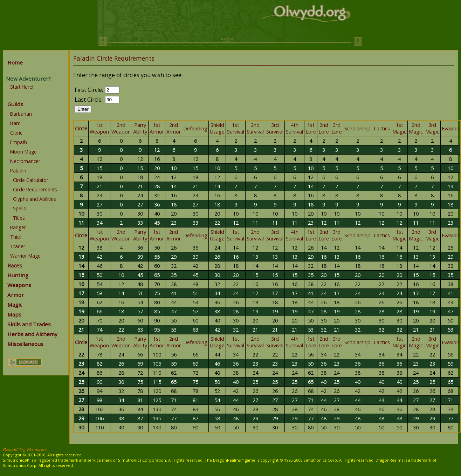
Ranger (18, 227)
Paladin (18, 171)
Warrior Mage (25, 256)
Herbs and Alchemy (32, 334)
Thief (16, 237)
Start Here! (22, 87)
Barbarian (21, 114)
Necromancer (25, 161)
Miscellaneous (25, 344)
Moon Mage (23, 152)
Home (15, 62)
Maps (14, 314)
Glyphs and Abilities (35, 199)
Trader (18, 246)
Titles (19, 218)
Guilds (15, 104)
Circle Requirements (35, 189)
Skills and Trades (29, 324)
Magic (15, 305)
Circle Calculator (31, 180)
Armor (16, 295)
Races (15, 265)
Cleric (16, 133)
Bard (15, 123)
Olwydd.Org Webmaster (25, 450)
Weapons (19, 285)
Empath (19, 142)
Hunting (18, 275)
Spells (19, 208)
